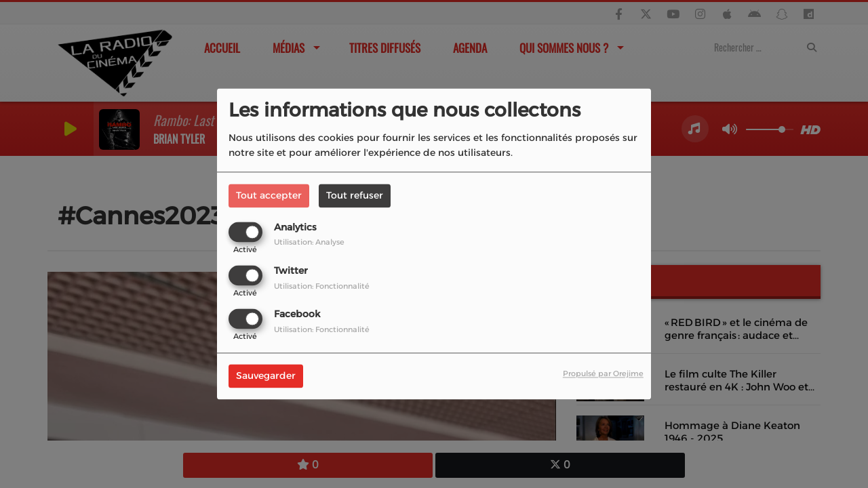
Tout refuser (355, 195)
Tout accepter (269, 195)
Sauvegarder (266, 376)
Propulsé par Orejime (603, 374)
